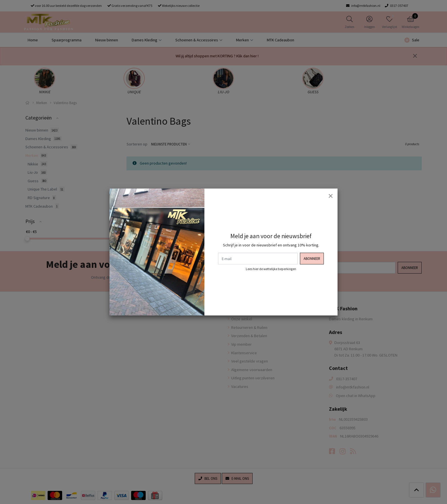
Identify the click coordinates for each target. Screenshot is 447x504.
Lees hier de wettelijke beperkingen (271, 269)
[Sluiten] (330, 196)
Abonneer (312, 258)
